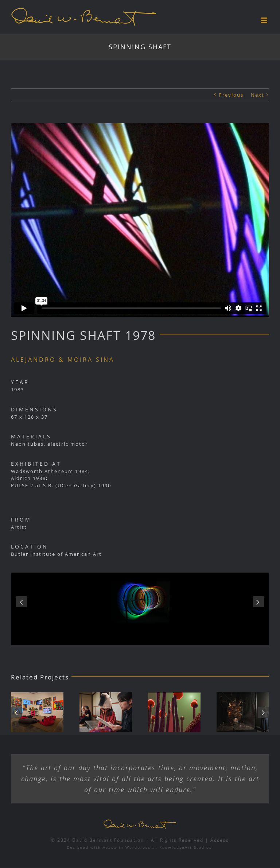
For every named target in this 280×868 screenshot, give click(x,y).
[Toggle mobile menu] (265, 20)
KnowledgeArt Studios (186, 847)
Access (220, 840)
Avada (110, 847)
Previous (231, 95)
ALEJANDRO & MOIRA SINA (63, 360)
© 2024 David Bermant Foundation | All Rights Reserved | (131, 840)
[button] (22, 602)
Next (258, 95)
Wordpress (138, 847)
